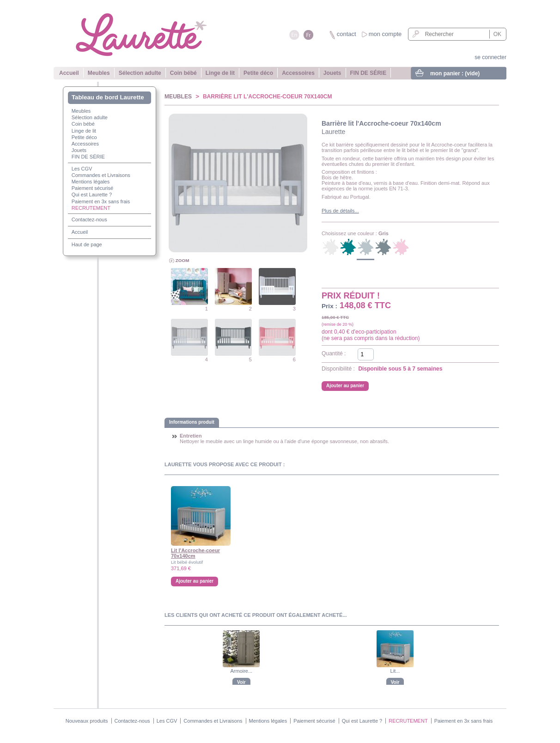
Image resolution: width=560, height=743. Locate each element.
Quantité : (334, 353)
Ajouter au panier (195, 581)
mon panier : (455, 73)
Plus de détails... (340, 211)
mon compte (385, 34)
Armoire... (241, 671)
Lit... (395, 671)
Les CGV (82, 169)
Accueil (69, 73)
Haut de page (87, 244)
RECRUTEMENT (91, 208)
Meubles (99, 73)
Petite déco (258, 73)
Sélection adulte (140, 73)
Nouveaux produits (87, 721)
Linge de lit (220, 73)
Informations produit (192, 422)
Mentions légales (91, 182)
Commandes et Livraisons (101, 175)
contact (347, 34)
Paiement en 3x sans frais (101, 201)
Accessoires (298, 73)
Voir (241, 682)
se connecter (490, 57)
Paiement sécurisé (93, 188)
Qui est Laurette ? (92, 195)
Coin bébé (183, 73)
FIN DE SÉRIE (368, 73)
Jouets (332, 73)
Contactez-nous (89, 219)
